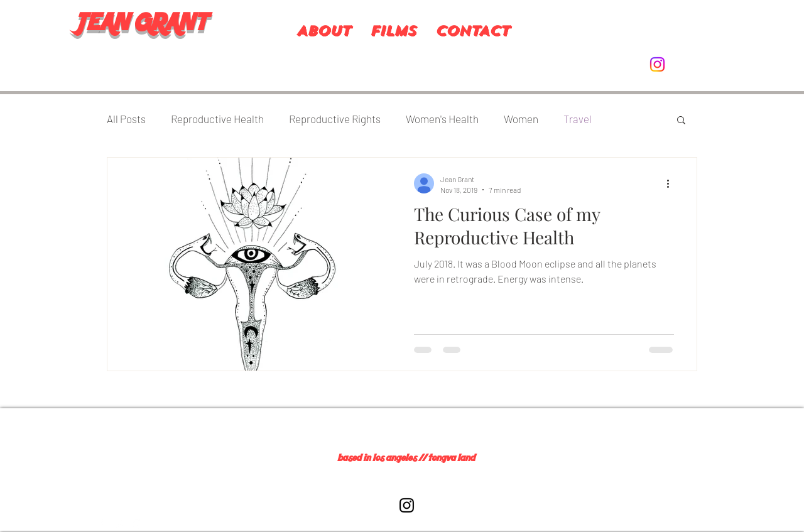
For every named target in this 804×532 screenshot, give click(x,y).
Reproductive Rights (335, 119)
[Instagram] (657, 64)
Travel (578, 119)
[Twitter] (119, 524)
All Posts (126, 119)
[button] (681, 121)
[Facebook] (100, 524)
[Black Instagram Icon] (407, 505)
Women (521, 119)
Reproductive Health (217, 119)
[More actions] (672, 183)
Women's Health (442, 119)
